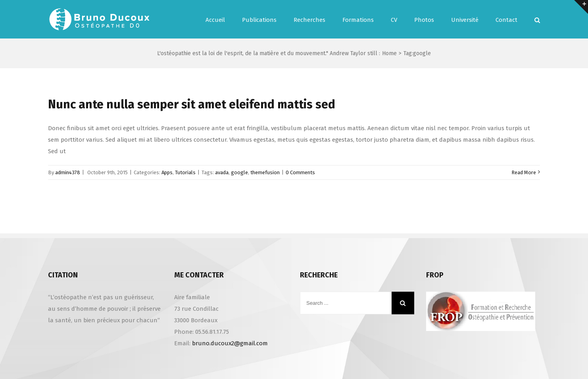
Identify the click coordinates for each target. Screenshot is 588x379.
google (239, 172)
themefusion (265, 172)
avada (222, 172)
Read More (524, 172)
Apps (167, 172)
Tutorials (185, 172)
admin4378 (68, 172)
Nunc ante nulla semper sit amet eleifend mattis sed (192, 104)
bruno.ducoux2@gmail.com (230, 343)
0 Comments (300, 172)
